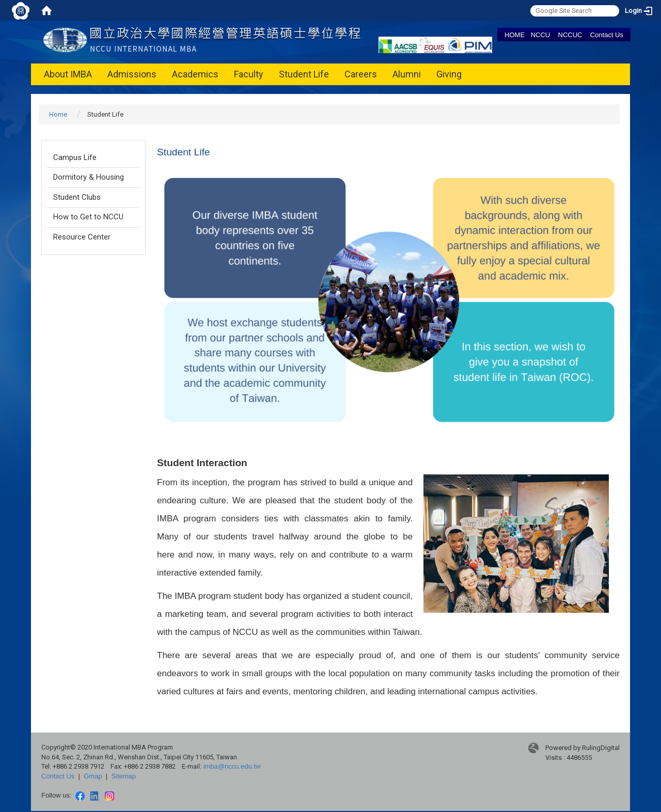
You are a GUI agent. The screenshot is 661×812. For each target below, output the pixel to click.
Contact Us (607, 35)
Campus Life (75, 157)
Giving (449, 74)
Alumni (407, 74)
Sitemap (123, 776)
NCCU (541, 35)
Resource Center (82, 237)
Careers (361, 74)
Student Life (304, 74)
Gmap (93, 776)
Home (58, 114)
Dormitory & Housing (89, 177)
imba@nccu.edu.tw (232, 766)
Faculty (249, 74)
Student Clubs (77, 197)
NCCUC (570, 35)
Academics (195, 74)
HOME (515, 35)
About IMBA (68, 74)
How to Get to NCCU (88, 217)
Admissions (132, 74)
